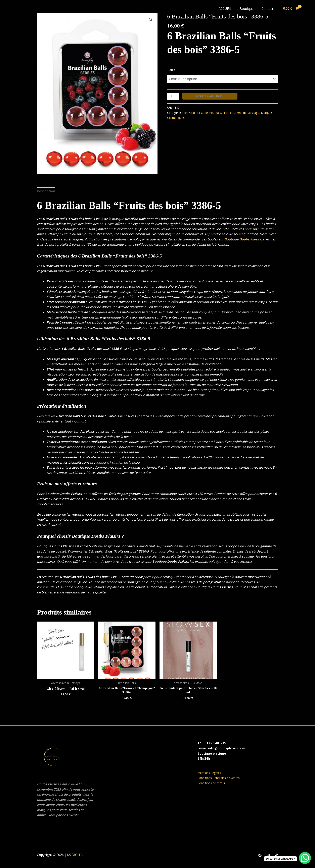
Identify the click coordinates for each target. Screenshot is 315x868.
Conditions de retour (213, 783)
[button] (151, 20)
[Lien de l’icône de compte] (306, 9)
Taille (171, 70)
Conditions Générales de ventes (221, 778)
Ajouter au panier (210, 96)
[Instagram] (268, 855)
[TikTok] (276, 855)
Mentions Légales (211, 773)
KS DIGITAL (76, 855)
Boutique (247, 9)
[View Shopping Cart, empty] (291, 9)
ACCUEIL (225, 9)
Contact (267, 9)
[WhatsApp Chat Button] (305, 858)
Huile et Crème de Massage (241, 113)
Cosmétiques (212, 113)
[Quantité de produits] (173, 96)
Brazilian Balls (193, 113)
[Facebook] (260, 855)
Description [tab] (46, 191)
